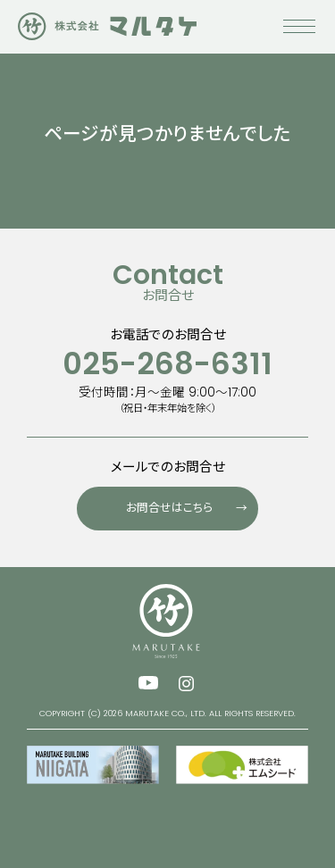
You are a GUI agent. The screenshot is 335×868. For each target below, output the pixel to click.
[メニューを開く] (299, 36)
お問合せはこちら (192, 504)
